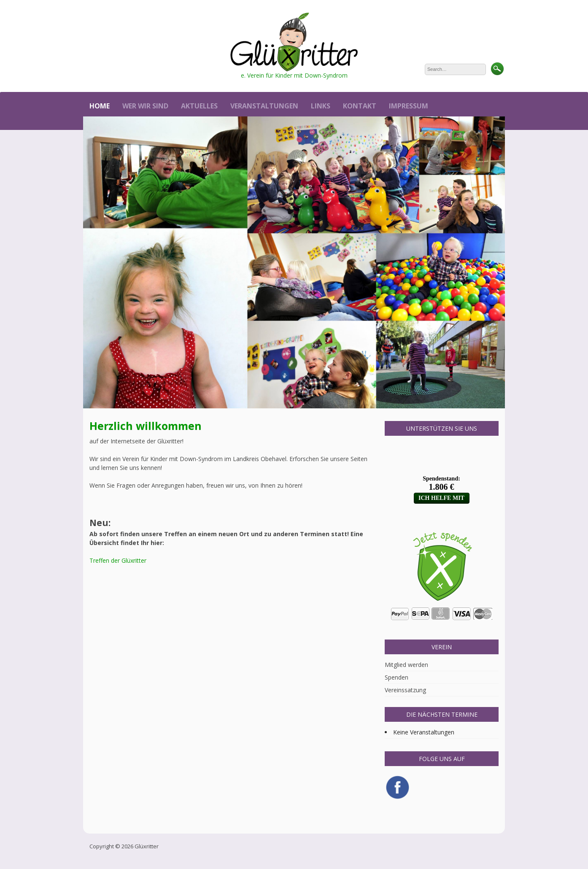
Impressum (409, 106)
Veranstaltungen (264, 106)
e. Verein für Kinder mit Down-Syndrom (294, 75)
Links (321, 106)
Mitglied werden (406, 665)
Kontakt (360, 106)
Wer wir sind (145, 106)
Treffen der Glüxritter (118, 560)
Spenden (396, 677)
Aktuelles (199, 106)
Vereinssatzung (405, 690)
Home (100, 106)
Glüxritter (147, 846)
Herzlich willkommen (146, 426)
